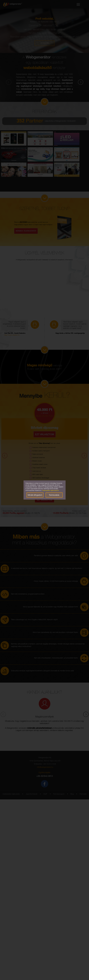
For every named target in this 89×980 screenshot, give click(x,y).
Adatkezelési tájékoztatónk (50, 491)
